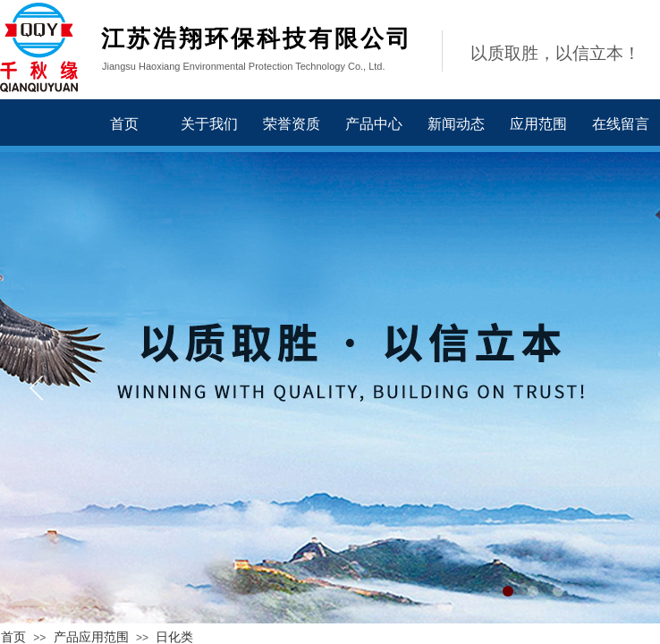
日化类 (174, 637)
